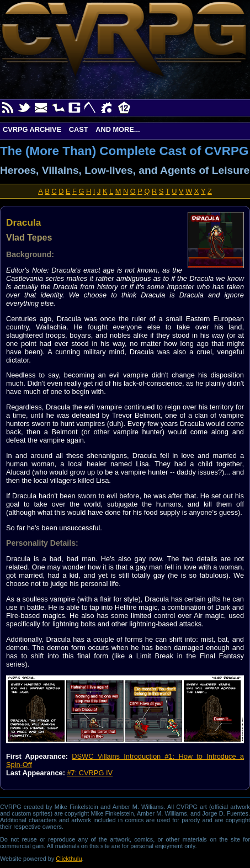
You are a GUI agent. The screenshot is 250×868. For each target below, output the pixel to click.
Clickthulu (69, 859)
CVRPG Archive (32, 129)
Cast (79, 129)
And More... (118, 129)
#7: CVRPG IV (90, 773)
